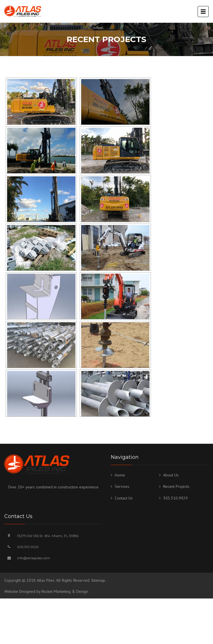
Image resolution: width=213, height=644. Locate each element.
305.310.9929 (175, 498)
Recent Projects (176, 486)
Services (122, 486)
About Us (171, 475)
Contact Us (124, 498)
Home (120, 475)
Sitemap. (99, 580)
